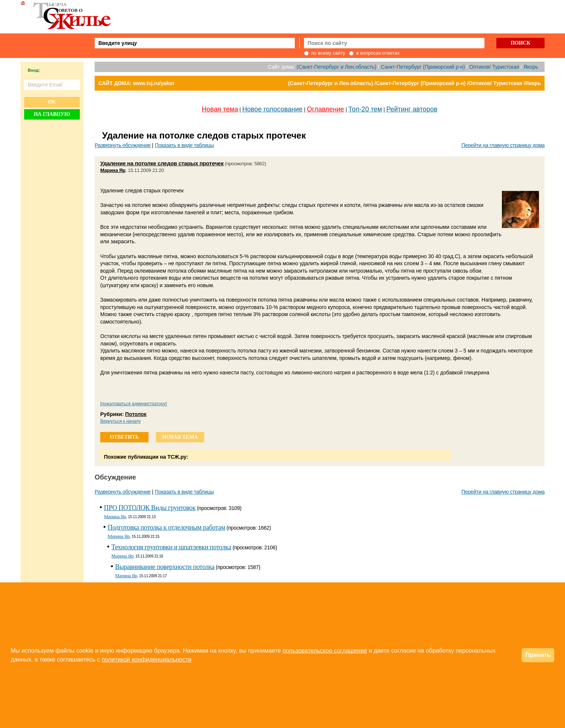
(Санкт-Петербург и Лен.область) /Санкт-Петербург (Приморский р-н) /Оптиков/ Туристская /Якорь (414, 83)
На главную (52, 114)
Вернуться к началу (120, 421)
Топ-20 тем (365, 109)
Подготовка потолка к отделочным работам (166, 527)
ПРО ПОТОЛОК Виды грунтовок (150, 508)
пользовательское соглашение (325, 651)
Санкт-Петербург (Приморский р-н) (423, 67)
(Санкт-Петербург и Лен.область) (337, 67)
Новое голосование (272, 109)
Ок (52, 102)
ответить (124, 437)
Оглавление (326, 109)
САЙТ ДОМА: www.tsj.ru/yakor (136, 83)
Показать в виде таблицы (184, 145)
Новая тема (220, 109)
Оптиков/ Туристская (494, 67)
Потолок (136, 414)
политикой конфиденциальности (147, 659)
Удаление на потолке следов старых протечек (162, 163)
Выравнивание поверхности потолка (165, 567)
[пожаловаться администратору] (134, 404)
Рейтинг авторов (412, 109)
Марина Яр (113, 170)
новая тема (180, 437)
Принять (538, 655)
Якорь (531, 67)
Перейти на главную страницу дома (503, 145)
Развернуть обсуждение (123, 145)
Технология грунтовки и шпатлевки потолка (171, 547)
